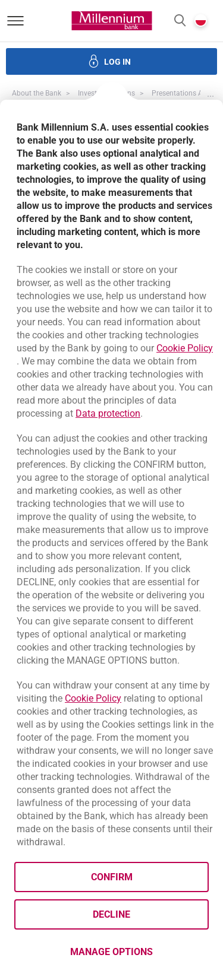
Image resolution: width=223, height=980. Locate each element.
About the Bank (37, 93)
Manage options (111, 952)
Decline (111, 914)
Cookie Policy (185, 348)
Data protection (108, 413)
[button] (180, 21)
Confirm (112, 877)
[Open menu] (15, 21)
